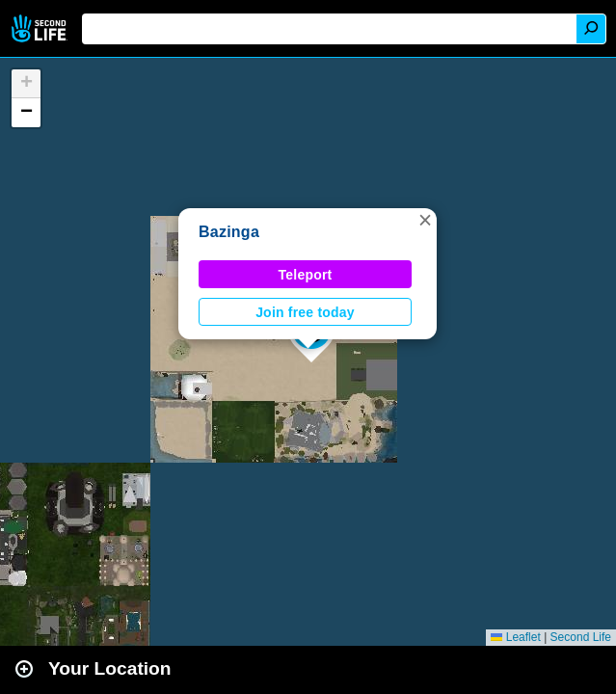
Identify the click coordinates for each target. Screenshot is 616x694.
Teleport (306, 275)
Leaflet (515, 637)
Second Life (41, 28)
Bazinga (229, 232)
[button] (425, 220)
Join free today (305, 312)
